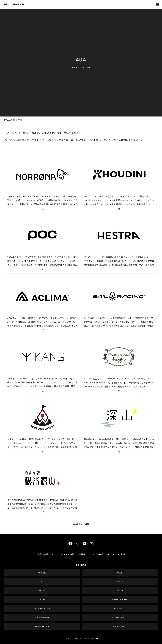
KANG (42, 599)
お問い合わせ (119, 554)
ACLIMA (42, 591)
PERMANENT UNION (120, 599)
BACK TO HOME (81, 524)
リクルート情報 (67, 554)
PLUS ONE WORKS (42, 608)
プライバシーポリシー (99, 554)
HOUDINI (120, 573)
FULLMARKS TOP (120, 626)
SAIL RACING (120, 591)
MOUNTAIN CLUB (42, 626)
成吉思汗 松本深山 (42, 617)
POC (42, 582)
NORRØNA (42, 573)
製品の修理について (47, 554)
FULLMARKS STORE (120, 617)
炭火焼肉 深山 (120, 608)
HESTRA (120, 582)
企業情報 (81, 554)
